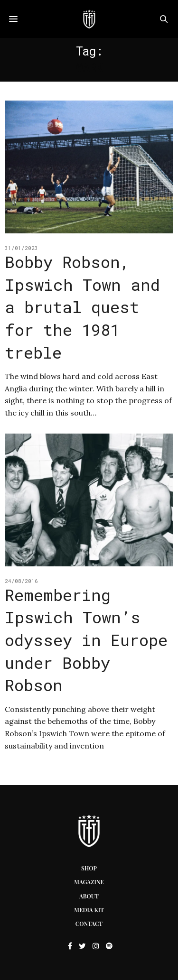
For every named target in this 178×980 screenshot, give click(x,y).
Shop (89, 868)
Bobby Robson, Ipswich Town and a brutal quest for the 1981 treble (82, 307)
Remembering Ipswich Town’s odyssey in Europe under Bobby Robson (86, 640)
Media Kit (89, 910)
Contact (89, 924)
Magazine (89, 882)
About (89, 896)
